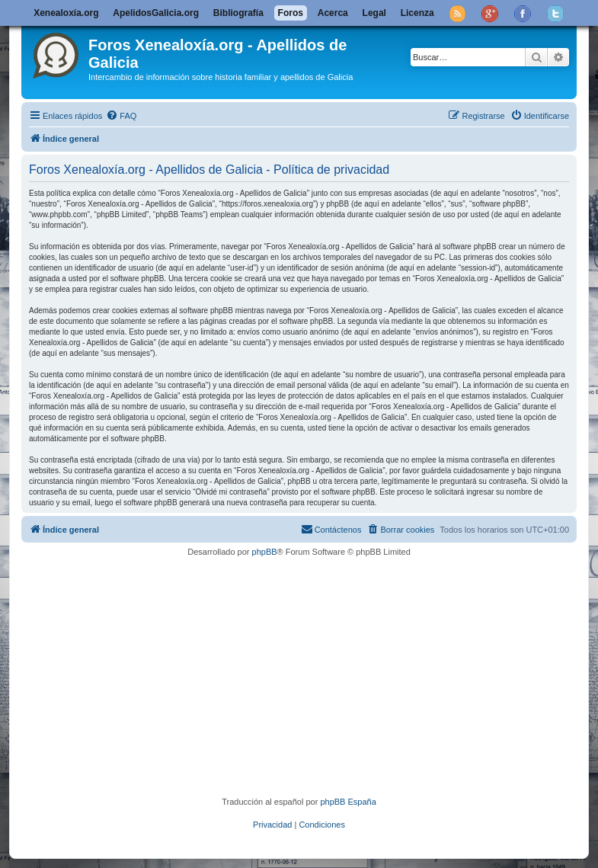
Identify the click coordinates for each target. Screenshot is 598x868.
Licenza (417, 13)
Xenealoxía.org (66, 13)
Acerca (333, 13)
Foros (291, 13)
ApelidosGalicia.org (156, 13)
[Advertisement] (312, 677)
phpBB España (348, 802)
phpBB (265, 552)
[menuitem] (121, 116)
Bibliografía (238, 13)
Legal (374, 13)
